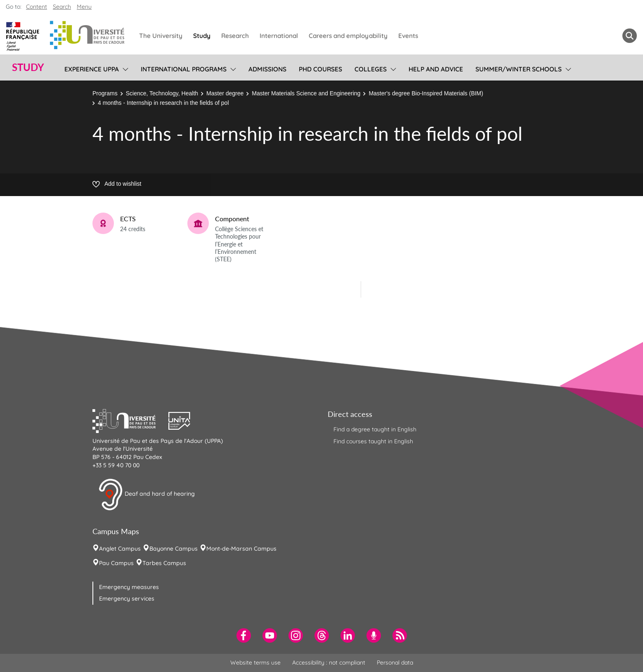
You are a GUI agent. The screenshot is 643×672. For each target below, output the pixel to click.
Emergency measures (129, 587)
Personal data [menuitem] (395, 663)
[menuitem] (244, 635)
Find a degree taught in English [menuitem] (375, 429)
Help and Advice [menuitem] (436, 69)
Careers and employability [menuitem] (348, 36)
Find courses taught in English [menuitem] (373, 441)
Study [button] (28, 67)
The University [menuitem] (161, 36)
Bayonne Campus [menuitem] (174, 549)
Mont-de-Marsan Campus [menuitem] (241, 549)
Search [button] (62, 7)
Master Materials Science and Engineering (306, 93)
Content (37, 7)
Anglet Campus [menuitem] (120, 549)
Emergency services (127, 599)
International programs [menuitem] (184, 69)
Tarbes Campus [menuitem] (164, 563)
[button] (130, 420)
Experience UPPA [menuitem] (92, 69)
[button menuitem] (630, 36)
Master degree (225, 93)
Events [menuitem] (408, 36)
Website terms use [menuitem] (255, 663)
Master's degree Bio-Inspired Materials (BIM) (426, 93)
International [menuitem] (279, 36)
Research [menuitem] (235, 36)
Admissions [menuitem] (267, 69)
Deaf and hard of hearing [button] (147, 495)
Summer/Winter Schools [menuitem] (519, 69)
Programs (105, 93)
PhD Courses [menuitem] (320, 69)
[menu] (124, 68)
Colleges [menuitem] (371, 69)
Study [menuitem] (202, 36)
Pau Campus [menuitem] (116, 563)
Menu (84, 7)
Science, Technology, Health (162, 93)
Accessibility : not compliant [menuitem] (329, 663)
